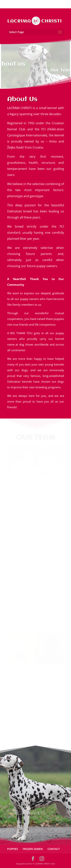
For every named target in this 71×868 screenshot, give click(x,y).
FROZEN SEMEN (33, 849)
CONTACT (54, 849)
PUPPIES (13, 849)
